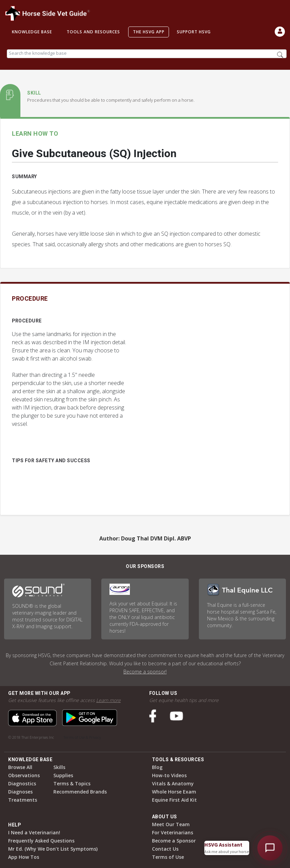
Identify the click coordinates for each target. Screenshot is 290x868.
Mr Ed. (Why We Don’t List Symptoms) (53, 849)
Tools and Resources (93, 32)
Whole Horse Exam (174, 792)
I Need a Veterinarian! (34, 832)
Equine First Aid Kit (174, 800)
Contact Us (165, 849)
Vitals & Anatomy (173, 783)
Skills (59, 767)
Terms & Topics (72, 783)
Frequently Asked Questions (41, 841)
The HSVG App (149, 32)
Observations (24, 775)
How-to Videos (169, 775)
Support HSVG (194, 32)
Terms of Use (168, 857)
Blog (157, 767)
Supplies (63, 775)
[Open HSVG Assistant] (270, 848)
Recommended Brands (80, 792)
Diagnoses (20, 792)
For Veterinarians (173, 832)
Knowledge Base (32, 32)
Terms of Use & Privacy (82, 737)
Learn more (108, 700)
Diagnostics (22, 783)
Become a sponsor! (145, 672)
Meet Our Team (171, 824)
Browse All (20, 767)
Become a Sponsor (174, 841)
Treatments (23, 800)
